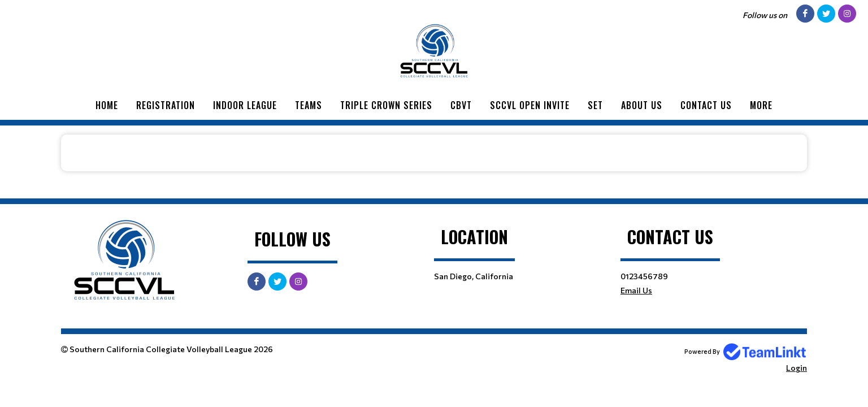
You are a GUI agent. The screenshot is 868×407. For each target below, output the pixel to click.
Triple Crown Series (386, 105)
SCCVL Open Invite (530, 105)
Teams (309, 105)
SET (595, 105)
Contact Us (706, 105)
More (761, 105)
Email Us (636, 290)
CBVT (461, 105)
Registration (166, 105)
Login (797, 368)
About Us (642, 105)
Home (107, 105)
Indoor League (245, 105)
